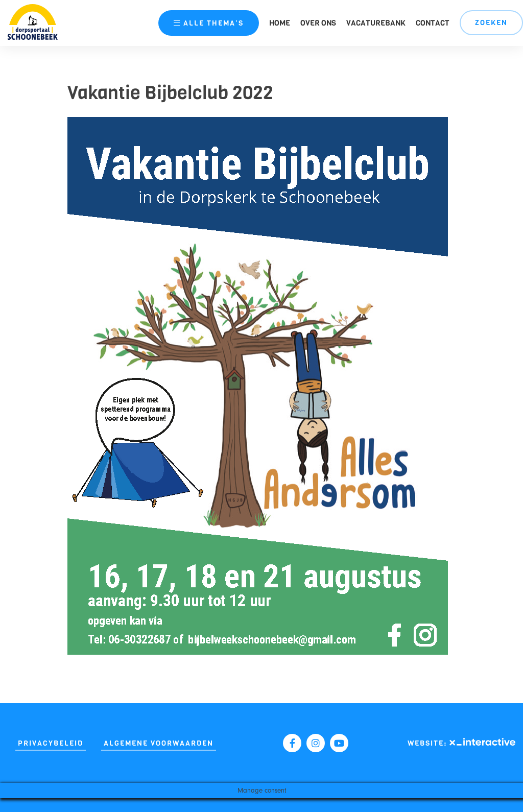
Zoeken (491, 23)
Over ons (318, 23)
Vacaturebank (376, 23)
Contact (433, 23)
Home (280, 23)
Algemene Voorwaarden (159, 743)
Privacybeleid (51, 743)
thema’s (209, 23)
